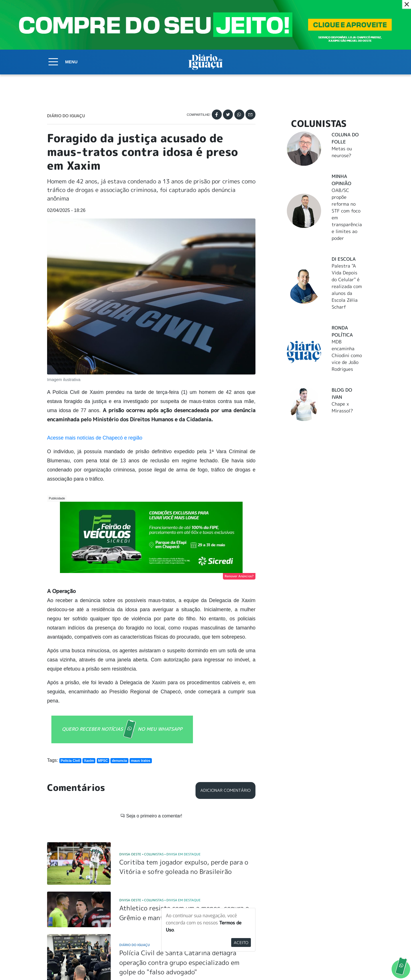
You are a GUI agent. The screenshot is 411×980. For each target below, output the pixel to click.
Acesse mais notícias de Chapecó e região (95, 438)
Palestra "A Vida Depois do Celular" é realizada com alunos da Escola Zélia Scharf (347, 286)
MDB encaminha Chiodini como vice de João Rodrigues (347, 355)
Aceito (241, 942)
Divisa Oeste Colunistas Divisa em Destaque (160, 770)
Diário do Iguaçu (66, 116)
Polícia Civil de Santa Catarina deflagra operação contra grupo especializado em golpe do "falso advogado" (179, 878)
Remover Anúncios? (239, 576)
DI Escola (344, 259)
